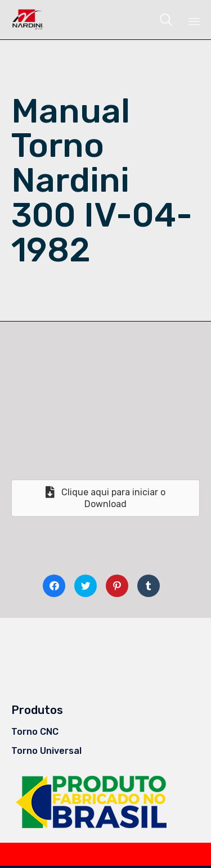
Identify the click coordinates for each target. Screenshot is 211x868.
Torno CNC (35, 732)
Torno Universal (46, 751)
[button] (105, 498)
